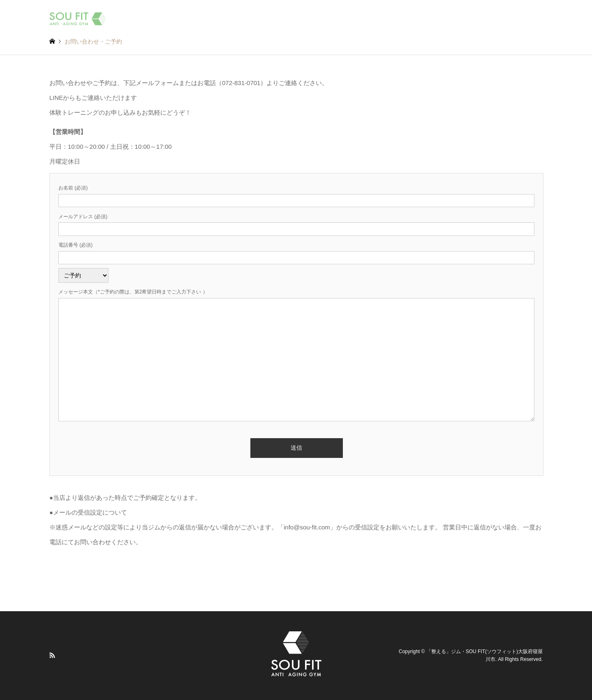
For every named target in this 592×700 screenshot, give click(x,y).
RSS (52, 655)
